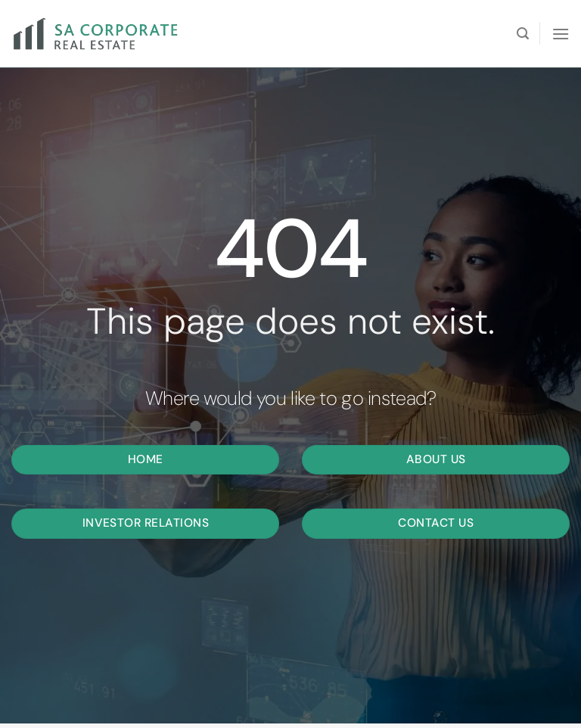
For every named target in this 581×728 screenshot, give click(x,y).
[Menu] (561, 34)
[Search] (523, 34)
